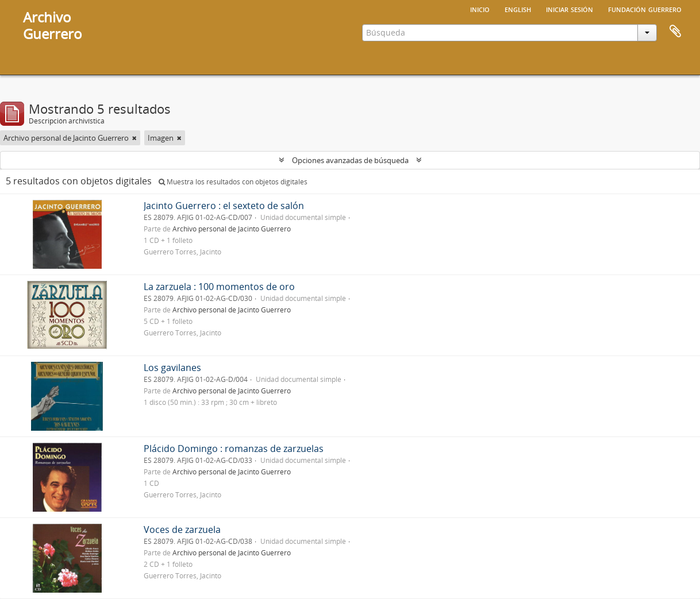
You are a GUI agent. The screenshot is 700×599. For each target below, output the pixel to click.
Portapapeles (675, 32)
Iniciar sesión (570, 9)
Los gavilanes (172, 368)
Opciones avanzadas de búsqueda (350, 160)
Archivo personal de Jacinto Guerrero (232, 229)
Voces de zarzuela (182, 530)
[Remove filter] (134, 138)
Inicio (480, 9)
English (518, 9)
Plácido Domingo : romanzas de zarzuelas (234, 449)
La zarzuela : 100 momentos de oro (219, 287)
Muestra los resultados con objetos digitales (233, 182)
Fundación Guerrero (645, 9)
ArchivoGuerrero (53, 25)
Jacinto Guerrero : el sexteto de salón (224, 206)
